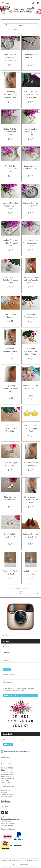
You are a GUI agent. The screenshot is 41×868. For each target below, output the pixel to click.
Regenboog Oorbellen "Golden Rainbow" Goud (10, 95)
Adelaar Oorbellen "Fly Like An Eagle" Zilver (10, 243)
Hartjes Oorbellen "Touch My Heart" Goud (10, 132)
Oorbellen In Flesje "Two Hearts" (10, 573)
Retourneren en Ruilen (7, 772)
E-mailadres (6, 653)
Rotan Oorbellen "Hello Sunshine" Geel (31, 428)
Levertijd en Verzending (8, 774)
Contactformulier (6, 801)
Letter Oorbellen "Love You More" (31, 316)
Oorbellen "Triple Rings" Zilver (10, 464)
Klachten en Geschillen (8, 776)
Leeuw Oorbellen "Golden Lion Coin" (31, 167)
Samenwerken (5, 823)
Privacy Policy (5, 780)
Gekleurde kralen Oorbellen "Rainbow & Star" (10, 280)
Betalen (3, 770)
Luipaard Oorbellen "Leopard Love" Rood (31, 537)
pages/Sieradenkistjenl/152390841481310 (16, 751)
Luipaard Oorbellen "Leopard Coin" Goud (31, 206)
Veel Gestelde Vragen (7, 768)
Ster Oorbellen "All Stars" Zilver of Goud (31, 58)
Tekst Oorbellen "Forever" (10, 316)
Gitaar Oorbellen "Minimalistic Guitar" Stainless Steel (31, 95)
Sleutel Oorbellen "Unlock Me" (10, 536)
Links (2, 817)
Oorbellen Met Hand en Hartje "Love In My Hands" (31, 280)
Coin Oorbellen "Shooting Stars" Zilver (31, 132)
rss (26, 860)
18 (33, 594)
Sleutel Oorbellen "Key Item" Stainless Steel (31, 500)
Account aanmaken (10, 695)
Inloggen (7, 670)
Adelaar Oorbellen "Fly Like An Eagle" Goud (31, 243)
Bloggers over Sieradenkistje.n (10, 819)
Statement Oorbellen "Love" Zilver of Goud (31, 351)
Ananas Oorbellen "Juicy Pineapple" (31, 464)
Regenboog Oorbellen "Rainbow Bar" (10, 388)
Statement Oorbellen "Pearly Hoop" (10, 351)
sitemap (22, 860)
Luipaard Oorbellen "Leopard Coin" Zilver (10, 206)
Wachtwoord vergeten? (9, 674)
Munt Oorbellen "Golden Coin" (10, 498)
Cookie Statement (6, 783)
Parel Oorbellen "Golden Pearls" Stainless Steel (10, 58)
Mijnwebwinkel (24, 864)
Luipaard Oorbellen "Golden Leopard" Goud (31, 388)
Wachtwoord (7, 661)
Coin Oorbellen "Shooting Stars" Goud (10, 169)
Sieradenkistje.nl (6, 757)
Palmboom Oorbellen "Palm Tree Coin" (10, 428)
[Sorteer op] (21, 25)
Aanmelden (8, 744)
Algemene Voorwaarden (8, 778)
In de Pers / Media (6, 821)
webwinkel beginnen (33, 860)
